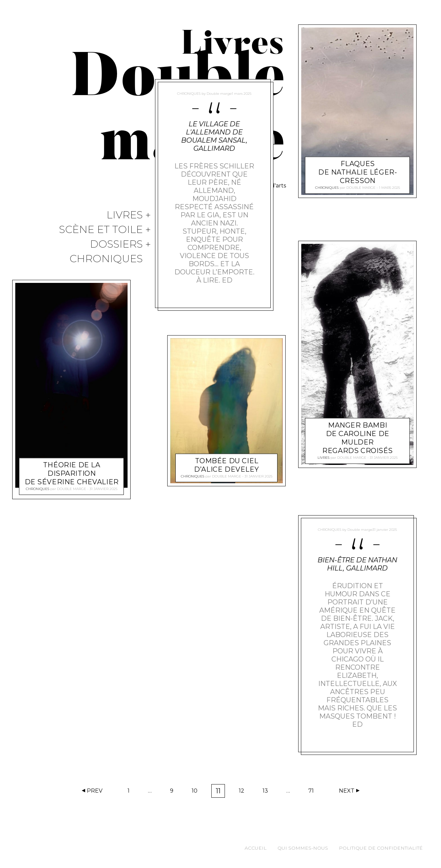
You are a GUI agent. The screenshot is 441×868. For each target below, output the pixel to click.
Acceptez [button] (237, 857)
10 (197, 792)
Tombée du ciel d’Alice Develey (227, 650)
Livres (125, 215)
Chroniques (106, 259)
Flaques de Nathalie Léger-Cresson (358, 173)
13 (267, 792)
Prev (95, 791)
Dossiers (116, 244)
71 (313, 792)
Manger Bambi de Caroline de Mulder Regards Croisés (358, 438)
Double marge (72, 489)
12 (244, 792)
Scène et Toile (101, 230)
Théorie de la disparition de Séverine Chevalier (72, 473)
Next (347, 791)
